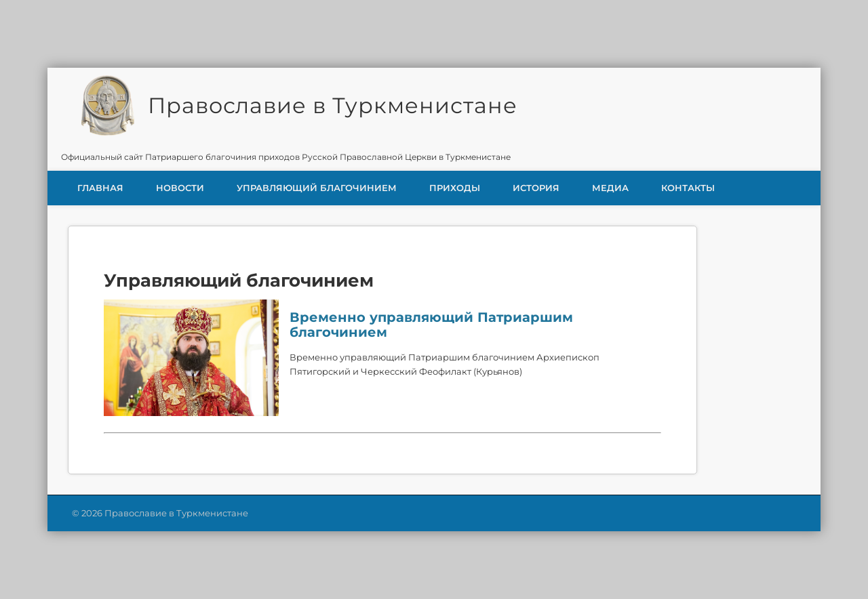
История (536, 188)
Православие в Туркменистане (333, 105)
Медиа (610, 188)
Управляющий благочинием (317, 188)
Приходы (455, 188)
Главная (100, 188)
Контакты (688, 188)
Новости (180, 188)
